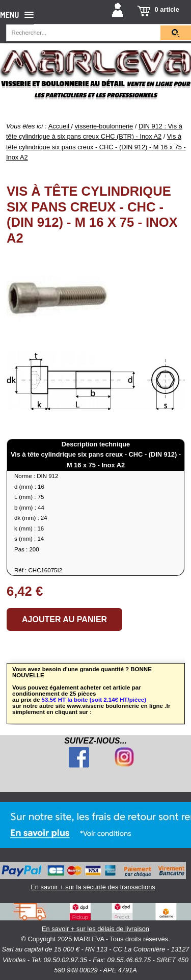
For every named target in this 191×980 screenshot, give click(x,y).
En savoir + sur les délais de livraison (95, 918)
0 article (167, 9)
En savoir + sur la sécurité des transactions (93, 876)
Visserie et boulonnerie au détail (63, 84)
